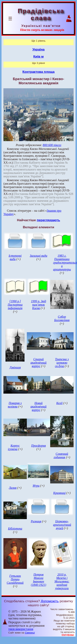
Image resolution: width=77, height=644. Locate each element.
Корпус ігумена (14, 447)
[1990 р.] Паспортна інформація (15, 305)
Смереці (30, 633)
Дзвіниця (15, 367)
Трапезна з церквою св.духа (62, 363)
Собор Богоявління (62, 318)
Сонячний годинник (61, 455)
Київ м (38, 56)
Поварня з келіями (15, 405)
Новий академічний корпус (38, 406)
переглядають (48, 220)
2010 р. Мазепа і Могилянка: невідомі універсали (62, 581)
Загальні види (39, 256)
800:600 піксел (52, 145)
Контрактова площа (38, 72)
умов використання (21, 629)
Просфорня (38, 446)
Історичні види (15, 257)
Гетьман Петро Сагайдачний (15, 579)
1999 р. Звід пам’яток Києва (38, 305)
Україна (39, 49)
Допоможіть (50, 601)
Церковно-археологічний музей (62, 525)
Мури (36, 486)
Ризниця (36, 521)
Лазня (13, 488)
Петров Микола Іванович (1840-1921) (38, 580)
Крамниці (59, 493)
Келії (59, 403)
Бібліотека (15, 529)
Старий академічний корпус (38, 363)
